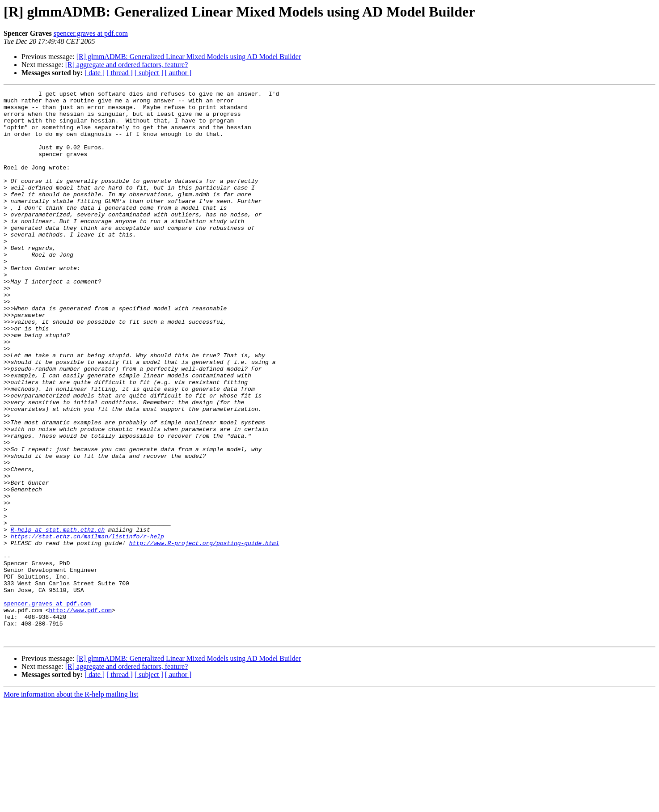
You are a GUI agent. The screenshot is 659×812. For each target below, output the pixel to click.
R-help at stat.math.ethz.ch (58, 618)
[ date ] (95, 73)
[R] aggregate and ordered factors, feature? (127, 65)
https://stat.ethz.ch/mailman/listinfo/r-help (87, 626)
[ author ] (178, 73)
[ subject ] (149, 73)
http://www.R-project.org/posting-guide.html (204, 634)
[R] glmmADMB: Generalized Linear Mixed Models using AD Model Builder (189, 57)
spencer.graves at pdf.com (91, 33)
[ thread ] (120, 73)
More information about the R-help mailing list (71, 804)
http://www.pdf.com (80, 715)
